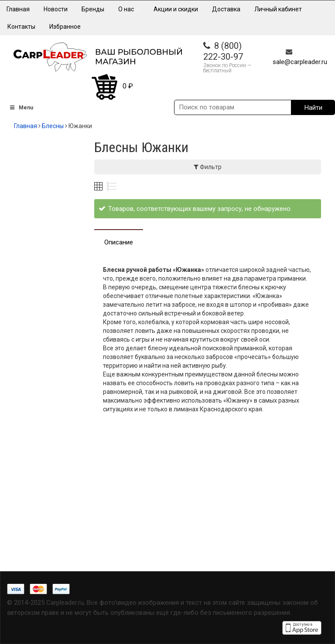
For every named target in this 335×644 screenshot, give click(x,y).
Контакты (21, 27)
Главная (18, 9)
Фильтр (208, 167)
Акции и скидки (176, 9)
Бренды (93, 9)
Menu (21, 108)
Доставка (226, 9)
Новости (56, 9)
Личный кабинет (278, 9)
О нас (129, 9)
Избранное (65, 27)
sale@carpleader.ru (300, 62)
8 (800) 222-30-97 (223, 51)
